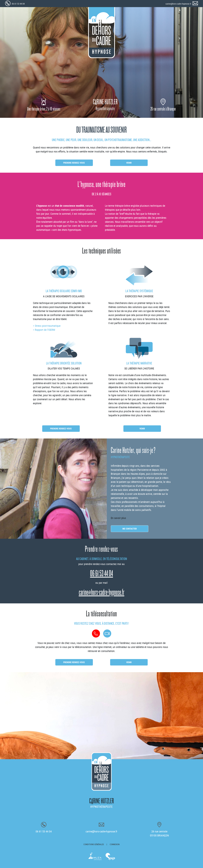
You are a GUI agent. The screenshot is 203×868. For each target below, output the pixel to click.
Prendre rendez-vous (74, 163)
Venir (129, 163)
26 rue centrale (159, 833)
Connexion (115, 844)
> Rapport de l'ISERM (44, 330)
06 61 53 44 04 (18, 4)
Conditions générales (94, 844)
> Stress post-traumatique (47, 326)
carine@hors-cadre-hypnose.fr (178, 4)
